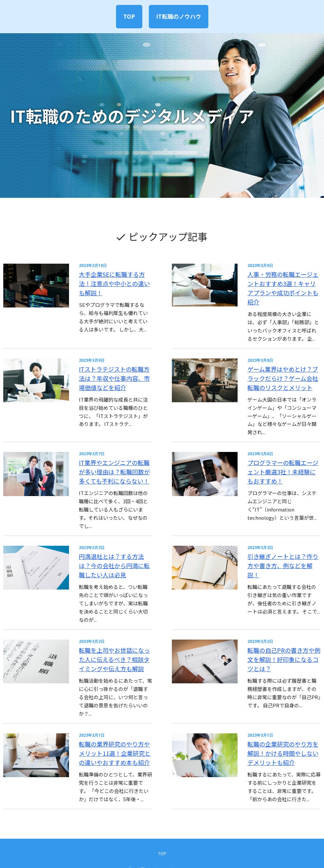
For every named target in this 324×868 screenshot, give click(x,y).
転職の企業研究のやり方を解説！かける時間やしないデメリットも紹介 (282, 733)
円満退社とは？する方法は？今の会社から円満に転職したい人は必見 (118, 552)
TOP (127, 16)
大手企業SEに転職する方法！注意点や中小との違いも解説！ (118, 278)
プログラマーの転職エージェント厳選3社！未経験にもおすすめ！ (282, 462)
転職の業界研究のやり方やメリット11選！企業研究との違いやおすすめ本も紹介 (118, 733)
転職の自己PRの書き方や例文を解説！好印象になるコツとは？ (280, 643)
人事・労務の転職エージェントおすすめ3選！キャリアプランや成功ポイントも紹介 (282, 282)
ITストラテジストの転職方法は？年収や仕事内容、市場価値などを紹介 (118, 372)
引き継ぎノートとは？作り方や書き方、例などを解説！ (282, 548)
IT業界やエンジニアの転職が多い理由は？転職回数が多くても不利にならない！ (118, 462)
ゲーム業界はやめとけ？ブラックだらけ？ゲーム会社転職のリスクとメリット (281, 372)
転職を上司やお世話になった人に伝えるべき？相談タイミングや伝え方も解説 (118, 643)
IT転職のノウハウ (181, 16)
